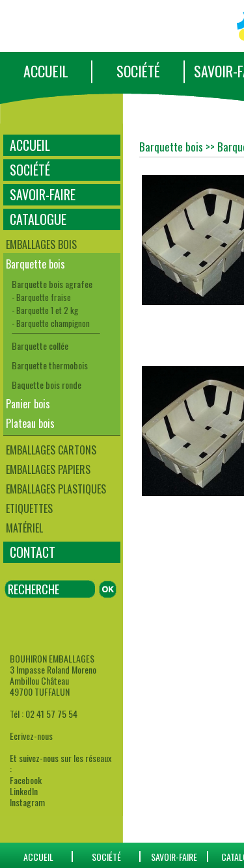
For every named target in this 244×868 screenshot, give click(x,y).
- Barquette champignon (51, 323)
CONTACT (33, 552)
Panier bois (28, 404)
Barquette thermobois (50, 365)
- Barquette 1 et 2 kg (45, 310)
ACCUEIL (46, 71)
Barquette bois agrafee (52, 284)
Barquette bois (35, 264)
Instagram (27, 802)
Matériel (24, 528)
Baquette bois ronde (47, 385)
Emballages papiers (48, 469)
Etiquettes (29, 508)
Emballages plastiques (56, 489)
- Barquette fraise (41, 297)
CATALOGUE (38, 219)
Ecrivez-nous (31, 736)
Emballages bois (41, 244)
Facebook (26, 780)
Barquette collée (40, 346)
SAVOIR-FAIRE (43, 194)
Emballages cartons (51, 450)
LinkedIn (24, 791)
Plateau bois (30, 423)
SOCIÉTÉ (138, 71)
